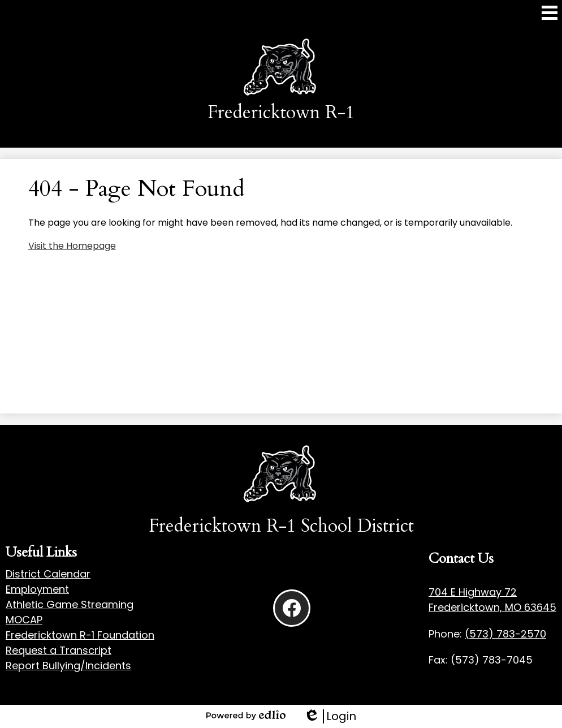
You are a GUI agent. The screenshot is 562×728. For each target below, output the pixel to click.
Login (330, 716)
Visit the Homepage (72, 246)
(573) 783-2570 (505, 634)
